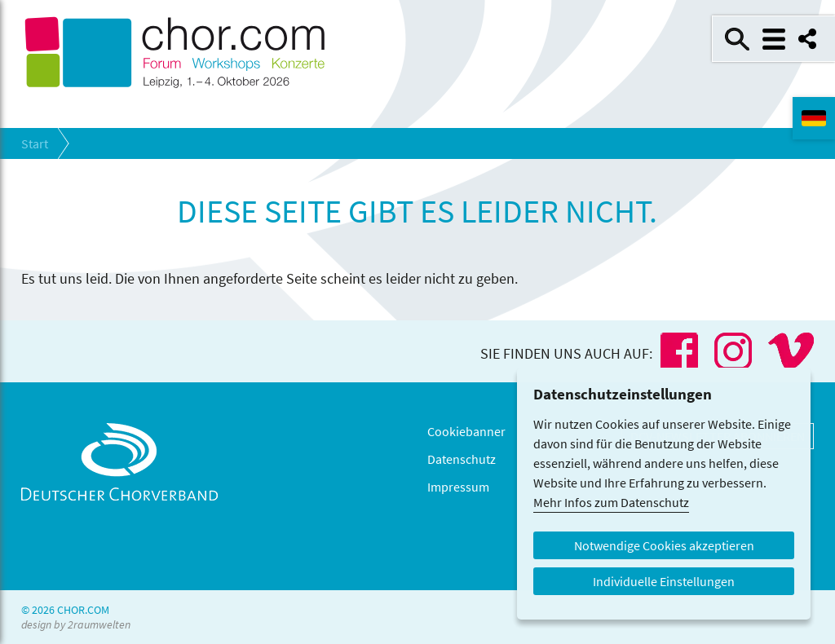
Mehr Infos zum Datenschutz (611, 502)
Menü (774, 39)
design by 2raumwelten (76, 624)
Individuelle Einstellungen (664, 581)
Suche (737, 39)
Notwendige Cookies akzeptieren (664, 545)
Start (35, 143)
